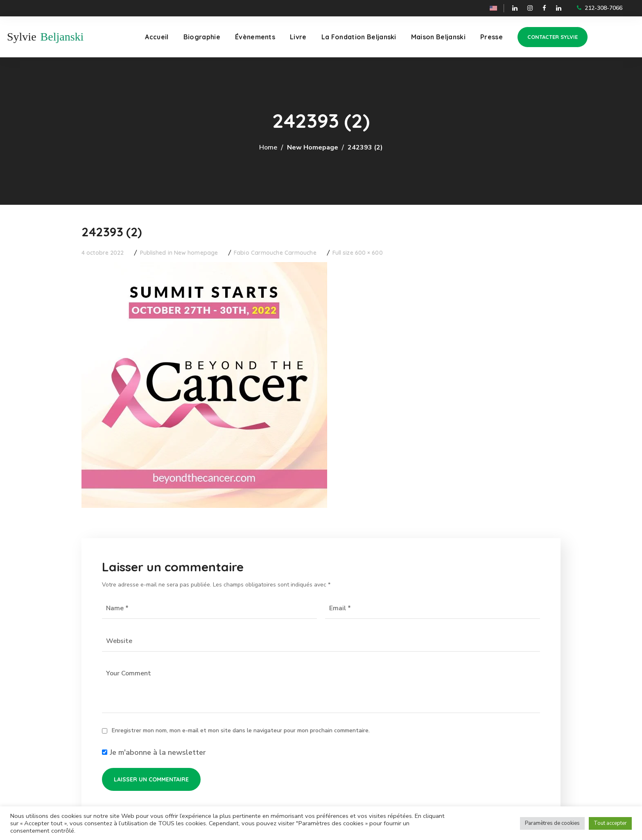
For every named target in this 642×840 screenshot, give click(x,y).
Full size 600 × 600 (358, 253)
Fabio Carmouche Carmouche (275, 253)
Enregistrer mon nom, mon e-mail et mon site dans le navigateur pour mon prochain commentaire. (241, 730)
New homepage (313, 147)
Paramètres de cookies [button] (552, 823)
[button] (553, 37)
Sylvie (22, 37)
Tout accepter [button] (610, 823)
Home (268, 147)
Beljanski (62, 37)
